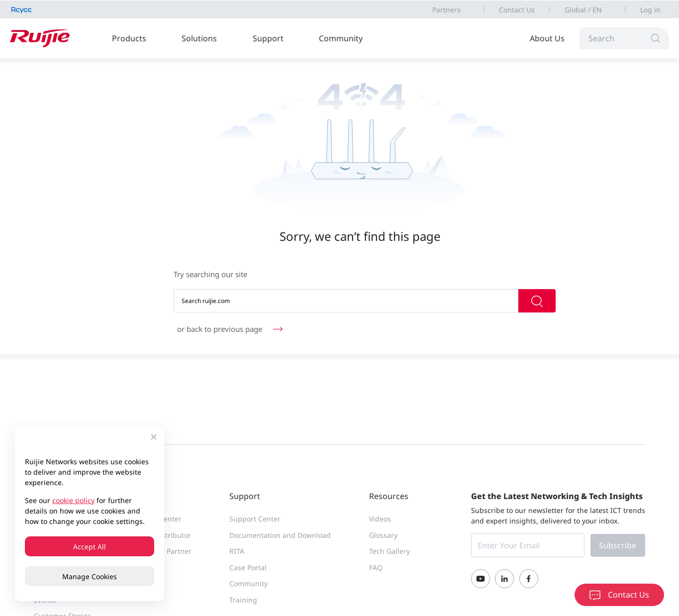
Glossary (383, 535)
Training (243, 600)
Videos (380, 519)
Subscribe (618, 545)
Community (341, 38)
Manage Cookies (90, 576)
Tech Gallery (389, 551)
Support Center (255, 519)
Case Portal (248, 567)
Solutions (199, 38)
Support (268, 38)
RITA (237, 551)
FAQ (376, 567)
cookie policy (73, 500)
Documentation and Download (280, 535)
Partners (446, 10)
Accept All (90, 547)
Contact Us (517, 10)
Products (129, 38)
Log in (650, 10)
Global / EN (583, 10)
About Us (547, 38)
